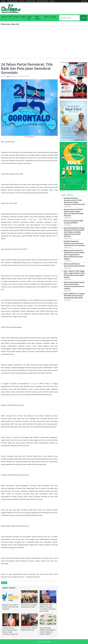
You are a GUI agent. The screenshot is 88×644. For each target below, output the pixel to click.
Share (4, 583)
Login (84, 1)
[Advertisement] (44, 42)
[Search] (69, 18)
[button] (54, 17)
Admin (9, 76)
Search (84, 18)
